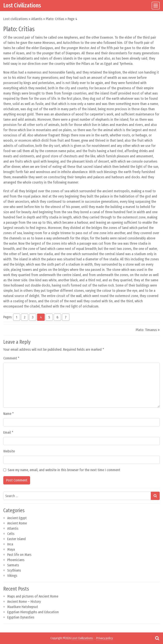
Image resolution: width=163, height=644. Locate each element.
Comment (11, 358)
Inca (10, 544)
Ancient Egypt (17, 518)
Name (9, 414)
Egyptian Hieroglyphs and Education (33, 612)
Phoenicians (16, 560)
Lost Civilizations (22, 5)
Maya (11, 549)
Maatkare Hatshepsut (23, 607)
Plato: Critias (55, 19)
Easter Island (16, 539)
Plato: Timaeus (146, 330)
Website (9, 451)
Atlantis (37, 19)
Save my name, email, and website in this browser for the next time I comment (64, 470)
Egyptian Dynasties (21, 617)
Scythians (14, 570)
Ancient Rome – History (24, 602)
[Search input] (77, 496)
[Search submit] (155, 496)
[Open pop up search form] (157, 638)
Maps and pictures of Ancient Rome (33, 596)
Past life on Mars (19, 555)
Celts (11, 534)
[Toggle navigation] (156, 6)
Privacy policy (105, 638)
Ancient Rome (17, 523)
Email (8, 432)
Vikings (12, 576)
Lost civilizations (15, 19)
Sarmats (13, 565)
